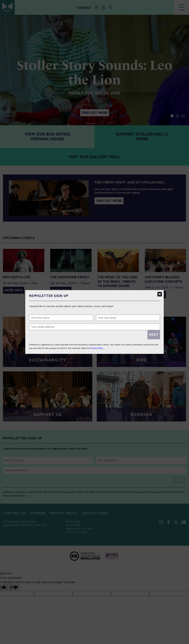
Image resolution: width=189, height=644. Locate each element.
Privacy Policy (97, 348)
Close (160, 294)
